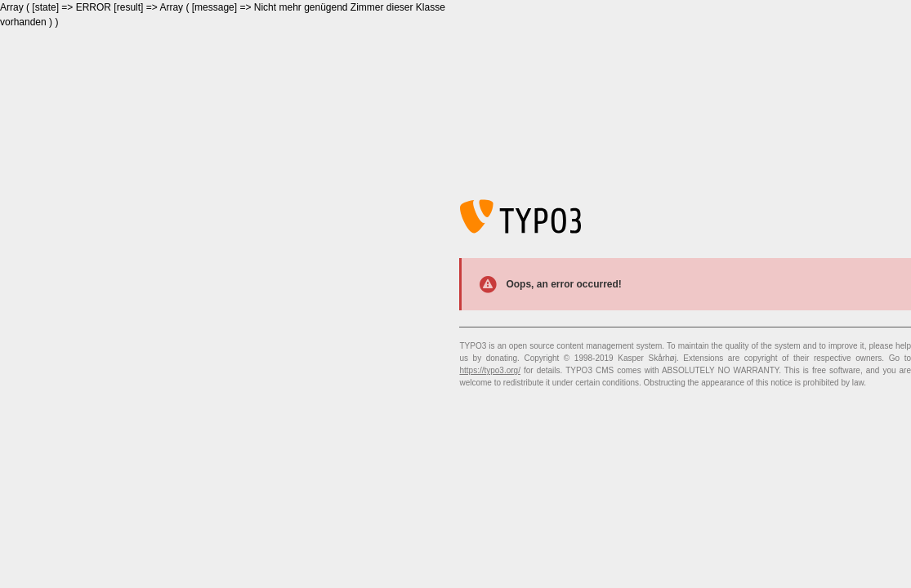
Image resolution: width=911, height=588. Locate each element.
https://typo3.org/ (490, 370)
